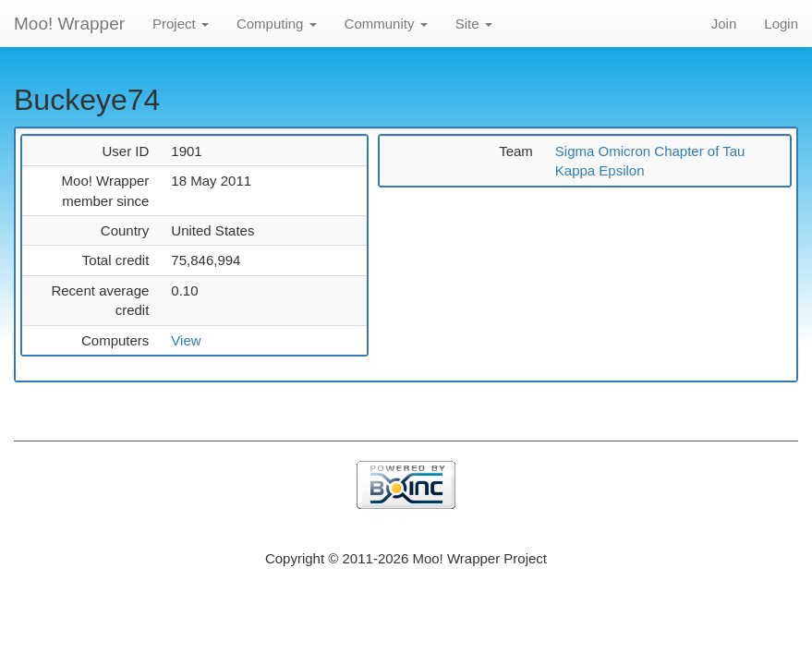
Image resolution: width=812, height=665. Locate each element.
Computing (277, 24)
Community (386, 24)
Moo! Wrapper (69, 24)
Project (181, 24)
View (186, 340)
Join (724, 24)
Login (781, 24)
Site (474, 24)
